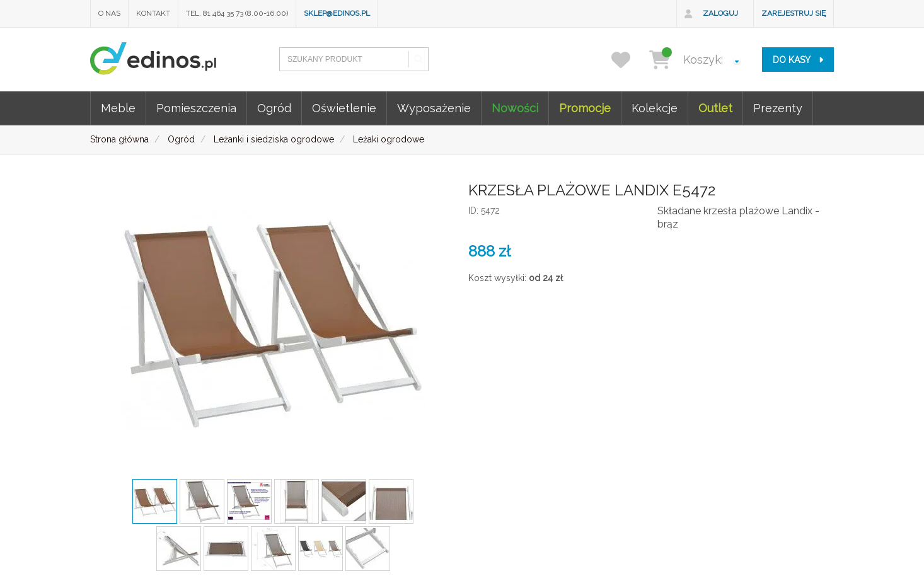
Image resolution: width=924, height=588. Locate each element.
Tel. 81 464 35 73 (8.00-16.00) (237, 13)
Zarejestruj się (794, 13)
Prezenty (778, 108)
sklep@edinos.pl (337, 13)
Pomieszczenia (196, 108)
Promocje (585, 108)
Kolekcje (655, 108)
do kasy (798, 60)
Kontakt (153, 13)
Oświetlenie (344, 108)
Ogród (274, 108)
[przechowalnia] (629, 60)
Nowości (515, 108)
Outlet (715, 108)
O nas (109, 13)
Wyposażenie (434, 108)
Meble (118, 108)
